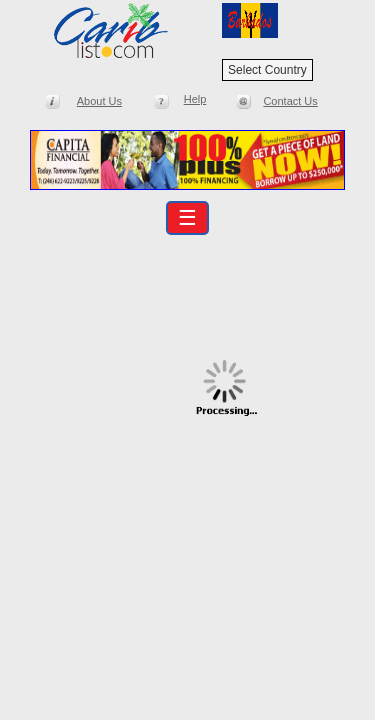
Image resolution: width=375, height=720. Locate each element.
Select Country (267, 70)
